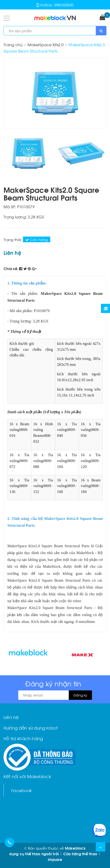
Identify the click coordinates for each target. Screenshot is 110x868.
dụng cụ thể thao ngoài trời (34, 854)
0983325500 (64, 5)
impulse (55, 859)
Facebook (21, 790)
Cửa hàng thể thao (80, 854)
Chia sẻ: (11, 268)
